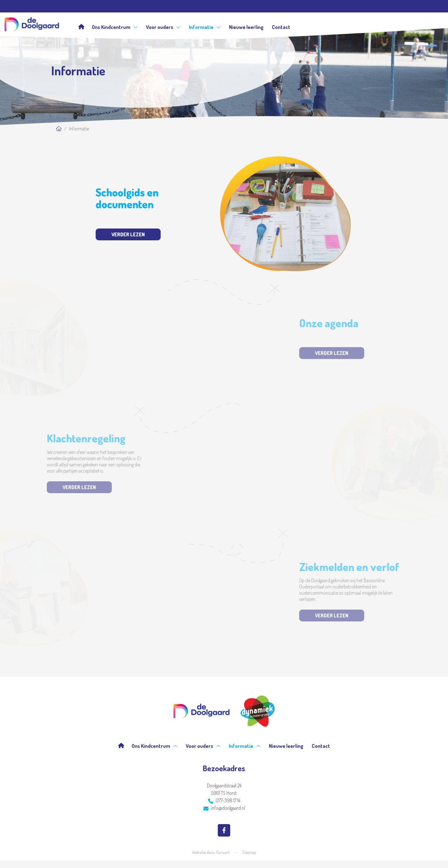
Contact (281, 27)
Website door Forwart (211, 852)
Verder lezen (119, 234)
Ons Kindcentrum (115, 27)
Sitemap (249, 852)
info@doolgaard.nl (224, 808)
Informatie (205, 27)
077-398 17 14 (224, 800)
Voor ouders (163, 27)
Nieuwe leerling (246, 27)
